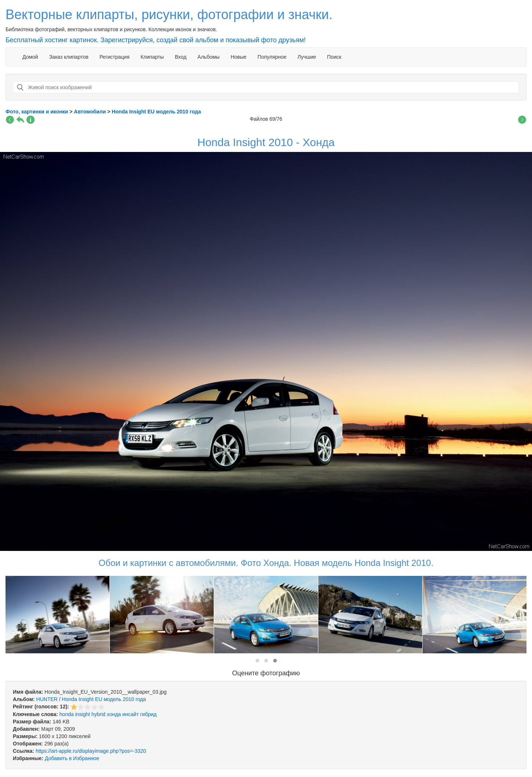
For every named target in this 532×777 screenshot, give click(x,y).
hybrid (98, 714)
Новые (238, 57)
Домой (30, 57)
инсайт (131, 714)
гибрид (149, 714)
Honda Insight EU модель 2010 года (104, 699)
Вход (181, 57)
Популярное (272, 57)
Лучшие (307, 57)
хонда (114, 714)
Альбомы (209, 57)
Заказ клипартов (69, 57)
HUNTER (47, 699)
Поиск (334, 57)
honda (67, 714)
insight (83, 714)
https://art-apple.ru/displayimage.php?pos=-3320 (91, 751)
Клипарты (152, 57)
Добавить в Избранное (72, 758)
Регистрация (115, 57)
